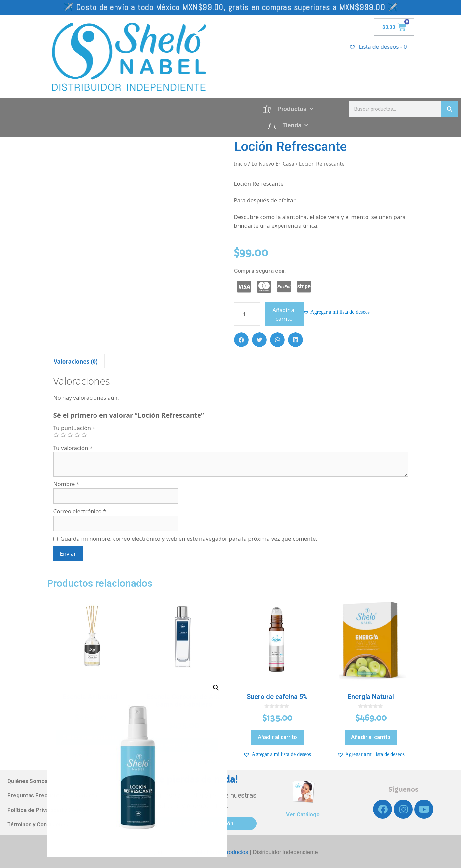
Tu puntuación (74, 428)
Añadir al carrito (284, 314)
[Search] (450, 109)
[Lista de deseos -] (390, 46)
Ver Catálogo (303, 814)
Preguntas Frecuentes (36, 795)
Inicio (241, 164)
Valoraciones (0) (76, 361)
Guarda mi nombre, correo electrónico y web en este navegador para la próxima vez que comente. (189, 538)
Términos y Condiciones (38, 824)
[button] (337, 312)
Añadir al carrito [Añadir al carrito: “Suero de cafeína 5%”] (277, 737)
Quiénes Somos (27, 781)
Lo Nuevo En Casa (273, 164)
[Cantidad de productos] (247, 314)
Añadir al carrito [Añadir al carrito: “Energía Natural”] (371, 737)
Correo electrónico (80, 511)
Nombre (67, 484)
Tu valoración (73, 448)
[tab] (76, 361)
